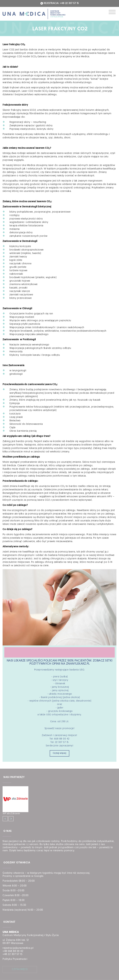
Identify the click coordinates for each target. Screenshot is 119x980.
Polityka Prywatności (15, 959)
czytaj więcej (20, 969)
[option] (59, 801)
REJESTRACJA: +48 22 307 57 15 (60, 3)
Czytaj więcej (60, 753)
